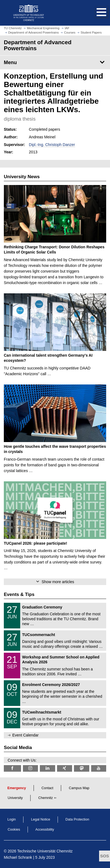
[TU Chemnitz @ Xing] (65, 768)
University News (22, 177)
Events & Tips (19, 594)
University (15, 798)
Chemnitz (45, 798)
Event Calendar (26, 735)
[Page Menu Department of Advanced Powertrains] (55, 62)
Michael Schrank (18, 857)
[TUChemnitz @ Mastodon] (82, 768)
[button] (96, 13)
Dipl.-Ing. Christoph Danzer (52, 145)
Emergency (17, 788)
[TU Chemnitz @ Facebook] (12, 768)
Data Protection (77, 819)
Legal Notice (41, 819)
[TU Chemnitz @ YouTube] (99, 768)
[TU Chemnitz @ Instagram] (31, 768)
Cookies (14, 830)
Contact (47, 788)
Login (12, 819)
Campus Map (79, 788)
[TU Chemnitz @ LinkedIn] (47, 768)
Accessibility (45, 830)
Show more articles (58, 582)
